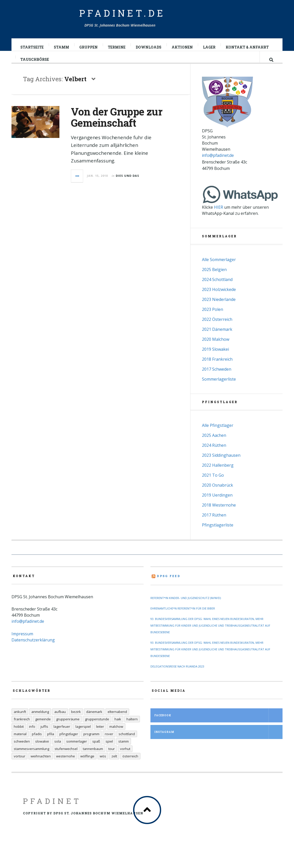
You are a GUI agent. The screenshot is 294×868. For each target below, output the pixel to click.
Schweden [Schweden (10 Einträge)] (22, 751)
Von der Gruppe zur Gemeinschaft (117, 122)
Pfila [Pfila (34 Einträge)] (51, 743)
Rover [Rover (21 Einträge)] (109, 743)
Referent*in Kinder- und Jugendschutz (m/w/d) (186, 607)
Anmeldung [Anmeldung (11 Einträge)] (40, 721)
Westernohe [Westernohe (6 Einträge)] (66, 766)
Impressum (22, 643)
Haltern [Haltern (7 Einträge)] (132, 729)
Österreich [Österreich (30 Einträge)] (130, 766)
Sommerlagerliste (219, 389)
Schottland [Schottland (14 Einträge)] (127, 743)
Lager (209, 47)
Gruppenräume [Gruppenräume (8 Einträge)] (68, 729)
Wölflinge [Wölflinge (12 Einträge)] (87, 766)
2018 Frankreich (217, 369)
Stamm (62, 47)
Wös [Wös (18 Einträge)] (103, 766)
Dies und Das (127, 181)
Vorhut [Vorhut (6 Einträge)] (125, 758)
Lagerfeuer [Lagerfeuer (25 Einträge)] (62, 736)
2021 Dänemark (217, 339)
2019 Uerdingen (217, 505)
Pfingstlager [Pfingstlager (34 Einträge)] (69, 743)
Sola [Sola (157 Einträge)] (58, 751)
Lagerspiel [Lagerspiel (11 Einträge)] (83, 736)
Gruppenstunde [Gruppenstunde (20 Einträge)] (97, 729)
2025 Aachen (214, 445)
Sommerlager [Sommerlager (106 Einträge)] (77, 751)
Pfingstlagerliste (218, 534)
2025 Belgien (214, 279)
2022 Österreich (217, 329)
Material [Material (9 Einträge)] (20, 743)
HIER (219, 217)
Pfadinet (52, 810)
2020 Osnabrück (218, 495)
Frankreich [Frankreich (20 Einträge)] (22, 729)
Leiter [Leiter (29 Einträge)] (100, 736)
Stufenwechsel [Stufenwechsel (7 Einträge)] (66, 758)
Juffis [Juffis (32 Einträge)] (44, 736)
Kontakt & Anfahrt (247, 47)
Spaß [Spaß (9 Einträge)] (96, 751)
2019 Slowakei (215, 359)
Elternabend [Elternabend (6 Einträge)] (117, 721)
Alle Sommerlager (219, 269)
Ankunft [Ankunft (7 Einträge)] (20, 721)
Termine (117, 47)
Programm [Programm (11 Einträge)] (91, 743)
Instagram (218, 741)
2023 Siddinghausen (221, 465)
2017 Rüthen (214, 524)
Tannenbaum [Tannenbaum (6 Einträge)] (93, 758)
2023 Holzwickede (219, 299)
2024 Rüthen (214, 455)
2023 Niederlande (219, 309)
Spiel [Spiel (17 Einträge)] (109, 751)
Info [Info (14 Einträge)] (32, 736)
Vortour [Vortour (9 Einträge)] (20, 766)
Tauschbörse (35, 64)
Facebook (218, 725)
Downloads (149, 47)
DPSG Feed (169, 585)
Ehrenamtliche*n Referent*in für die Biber (183, 618)
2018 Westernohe (219, 514)
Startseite (32, 47)
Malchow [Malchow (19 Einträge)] (116, 736)
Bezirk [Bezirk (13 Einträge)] (76, 721)
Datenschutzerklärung (33, 649)
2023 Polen (213, 319)
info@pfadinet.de (218, 165)
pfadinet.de (122, 13)
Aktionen (182, 47)
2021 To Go (213, 485)
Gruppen (89, 47)
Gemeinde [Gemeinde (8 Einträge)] (43, 729)
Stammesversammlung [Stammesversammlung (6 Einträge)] (31, 758)
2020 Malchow (216, 349)
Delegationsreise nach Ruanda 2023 (177, 676)
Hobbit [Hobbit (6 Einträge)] (19, 736)
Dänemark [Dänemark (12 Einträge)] (94, 721)
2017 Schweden (217, 379)
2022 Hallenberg (218, 475)
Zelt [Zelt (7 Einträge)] (114, 766)
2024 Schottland (217, 289)
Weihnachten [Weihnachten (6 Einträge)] (41, 766)
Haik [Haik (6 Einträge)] (118, 729)
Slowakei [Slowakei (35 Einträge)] (42, 751)
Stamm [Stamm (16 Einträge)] (124, 751)
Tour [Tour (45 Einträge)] (112, 758)
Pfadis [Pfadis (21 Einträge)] (37, 743)
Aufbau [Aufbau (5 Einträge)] (60, 721)
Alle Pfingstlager (218, 435)
